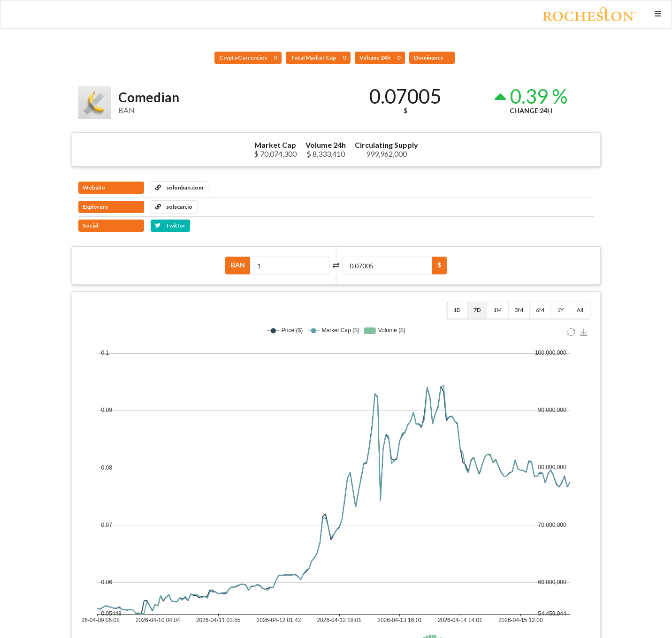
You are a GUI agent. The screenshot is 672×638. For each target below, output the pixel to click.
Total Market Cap (318, 57)
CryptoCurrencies (248, 57)
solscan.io (174, 207)
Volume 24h (380, 57)
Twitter (170, 225)
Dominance (429, 57)
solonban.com (179, 187)
